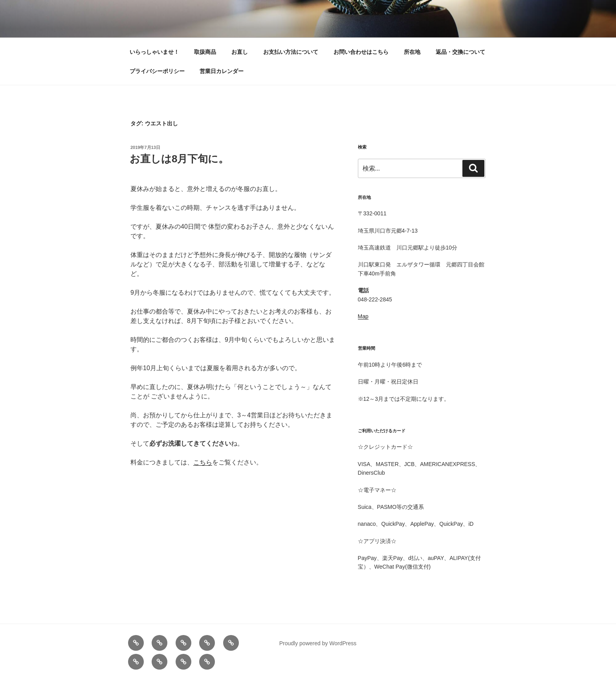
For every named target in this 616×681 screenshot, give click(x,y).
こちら (203, 462)
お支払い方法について (291, 52)
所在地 (412, 52)
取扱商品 (205, 52)
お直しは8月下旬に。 (179, 159)
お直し (240, 52)
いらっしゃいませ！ (154, 52)
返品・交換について (460, 52)
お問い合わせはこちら (361, 52)
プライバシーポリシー (157, 71)
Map (363, 316)
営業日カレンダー (222, 71)
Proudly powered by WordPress (318, 643)
